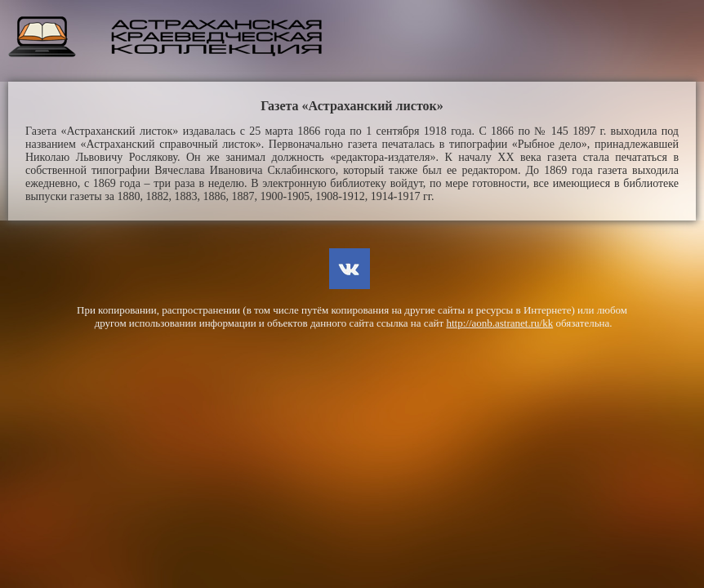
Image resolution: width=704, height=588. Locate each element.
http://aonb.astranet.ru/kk (499, 323)
